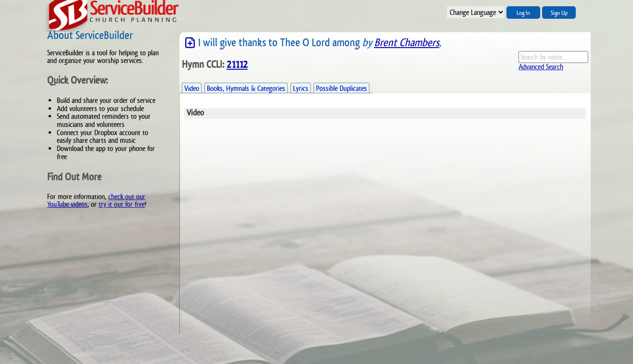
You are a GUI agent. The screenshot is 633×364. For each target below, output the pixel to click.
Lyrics (301, 88)
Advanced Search (541, 67)
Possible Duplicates (342, 88)
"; (476, 12)
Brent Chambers (407, 43)
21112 (237, 64)
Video (192, 88)
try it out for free (122, 204)
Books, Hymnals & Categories (246, 88)
